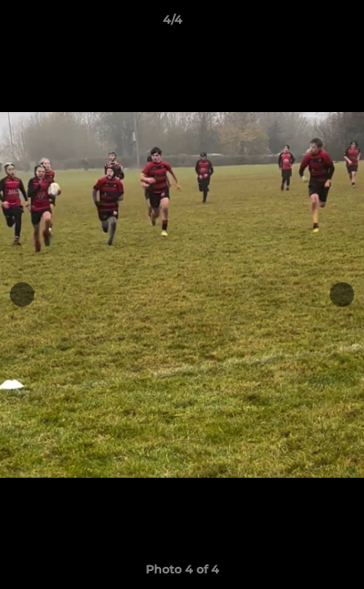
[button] (305, 24)
